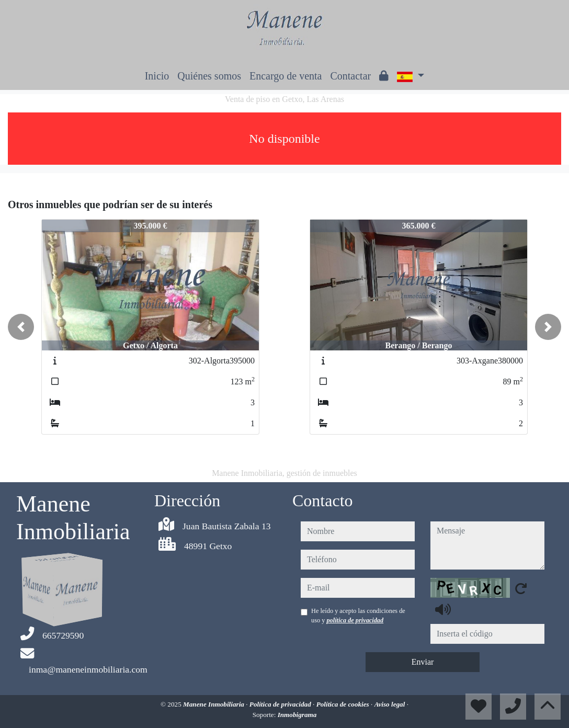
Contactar (350, 76)
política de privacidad (355, 620)
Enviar (423, 662)
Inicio (157, 76)
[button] (21, 327)
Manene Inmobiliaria (214, 704)
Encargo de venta (286, 76)
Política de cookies (344, 704)
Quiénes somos (209, 76)
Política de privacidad (281, 704)
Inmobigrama (297, 715)
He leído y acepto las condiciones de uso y (358, 616)
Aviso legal (391, 704)
